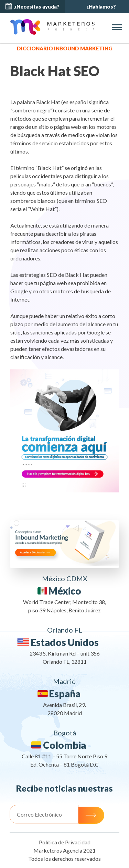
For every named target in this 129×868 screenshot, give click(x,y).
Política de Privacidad (65, 842)
